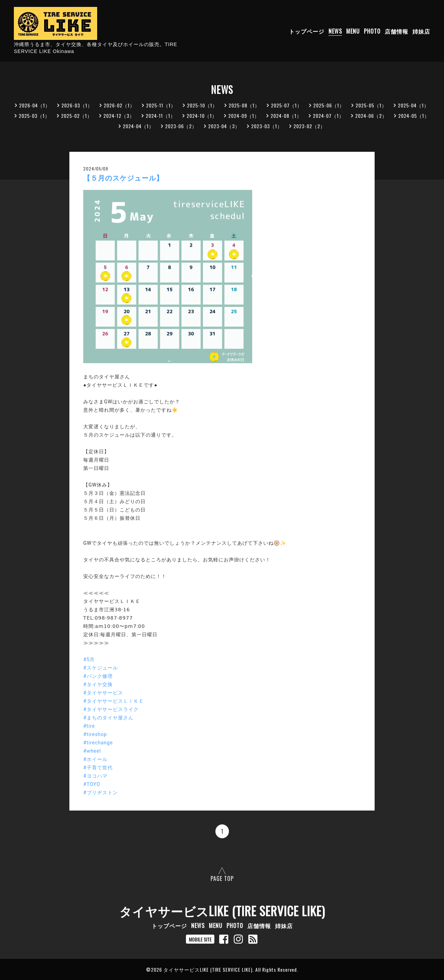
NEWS (335, 31)
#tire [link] (89, 726)
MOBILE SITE (200, 939)
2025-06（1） (329, 105)
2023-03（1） (267, 126)
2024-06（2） (371, 116)
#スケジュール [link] (101, 668)
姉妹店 (421, 31)
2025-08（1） (244, 105)
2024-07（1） (328, 116)
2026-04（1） (35, 105)
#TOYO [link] (92, 784)
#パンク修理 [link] (98, 676)
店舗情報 (396, 31)
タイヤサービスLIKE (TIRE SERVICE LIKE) (222, 911)
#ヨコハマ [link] (95, 776)
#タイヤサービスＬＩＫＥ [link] (114, 701)
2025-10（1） (202, 105)
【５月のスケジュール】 (123, 178)
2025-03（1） (34, 116)
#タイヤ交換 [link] (98, 684)
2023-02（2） (309, 126)
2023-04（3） (224, 126)
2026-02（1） (119, 105)
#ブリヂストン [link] (101, 793)
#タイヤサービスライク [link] (111, 709)
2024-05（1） (414, 116)
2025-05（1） (371, 105)
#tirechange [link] (98, 743)
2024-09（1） (244, 116)
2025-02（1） (77, 116)
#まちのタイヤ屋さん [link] (108, 718)
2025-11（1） (161, 105)
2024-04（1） (138, 126)
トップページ (307, 31)
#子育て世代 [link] (98, 768)
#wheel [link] (92, 751)
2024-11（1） (161, 116)
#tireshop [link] (95, 734)
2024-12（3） (119, 116)
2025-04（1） (413, 105)
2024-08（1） (286, 116)
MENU (353, 31)
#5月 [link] (89, 659)
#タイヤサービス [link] (103, 693)
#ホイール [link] (95, 759)
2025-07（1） (287, 105)
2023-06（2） (181, 126)
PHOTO (372, 31)
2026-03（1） (77, 105)
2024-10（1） (202, 116)
